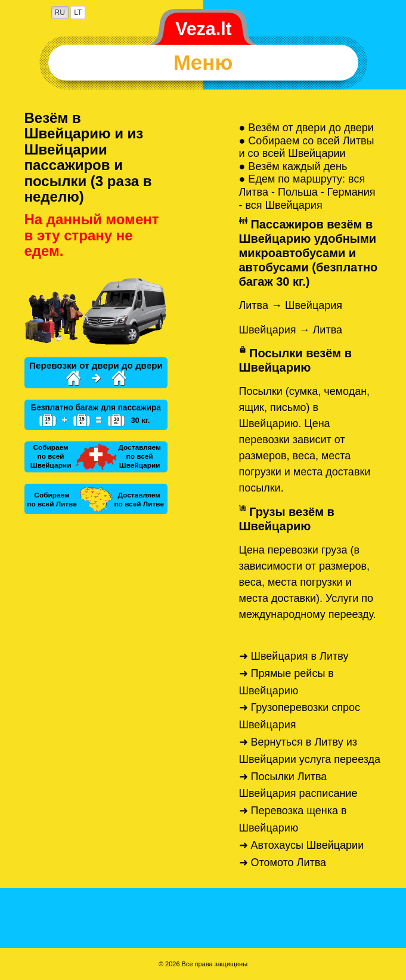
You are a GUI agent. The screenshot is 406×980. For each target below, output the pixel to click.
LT (78, 13)
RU (60, 13)
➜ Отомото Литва (283, 862)
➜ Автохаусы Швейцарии (302, 845)
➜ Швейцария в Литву (294, 656)
